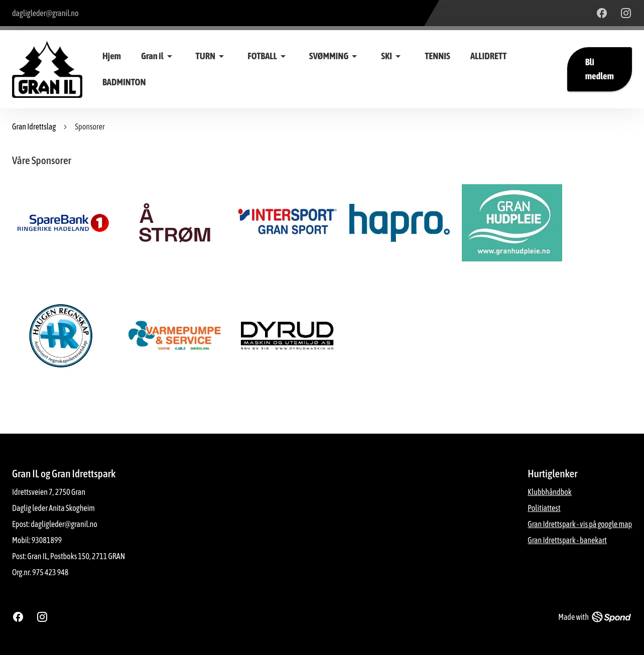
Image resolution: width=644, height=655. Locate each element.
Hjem (112, 56)
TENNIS (437, 56)
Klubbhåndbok (550, 492)
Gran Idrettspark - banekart (567, 540)
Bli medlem (600, 69)
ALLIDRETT (488, 56)
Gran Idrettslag (34, 126)
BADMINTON (124, 82)
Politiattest (544, 508)
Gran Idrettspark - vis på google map (580, 524)
